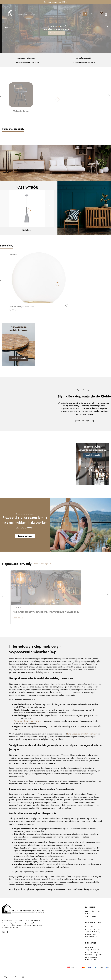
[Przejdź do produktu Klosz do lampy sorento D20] (38, 277)
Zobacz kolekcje (25, 536)
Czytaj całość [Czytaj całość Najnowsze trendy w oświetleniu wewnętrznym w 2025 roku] (18, 618)
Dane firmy (89, 947)
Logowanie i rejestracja (94, 955)
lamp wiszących (74, 734)
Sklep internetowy (13, 977)
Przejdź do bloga (43, 564)
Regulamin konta (92, 952)
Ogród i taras (90, 916)
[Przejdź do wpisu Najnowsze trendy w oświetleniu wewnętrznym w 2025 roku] (46, 588)
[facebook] (7, 932)
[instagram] (3, 932)
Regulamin (89, 927)
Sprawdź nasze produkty (84, 420)
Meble (87, 914)
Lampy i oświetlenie (93, 911)
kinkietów (85, 734)
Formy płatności (91, 934)
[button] (47, 14)
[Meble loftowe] (21, 98)
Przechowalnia (91, 957)
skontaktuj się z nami (10, 928)
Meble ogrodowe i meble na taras (28, 721)
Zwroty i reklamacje (93, 932)
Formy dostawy (91, 937)
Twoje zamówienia (92, 950)
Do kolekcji (27, 230)
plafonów (93, 734)
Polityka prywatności (93, 929)
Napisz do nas (91, 960)
